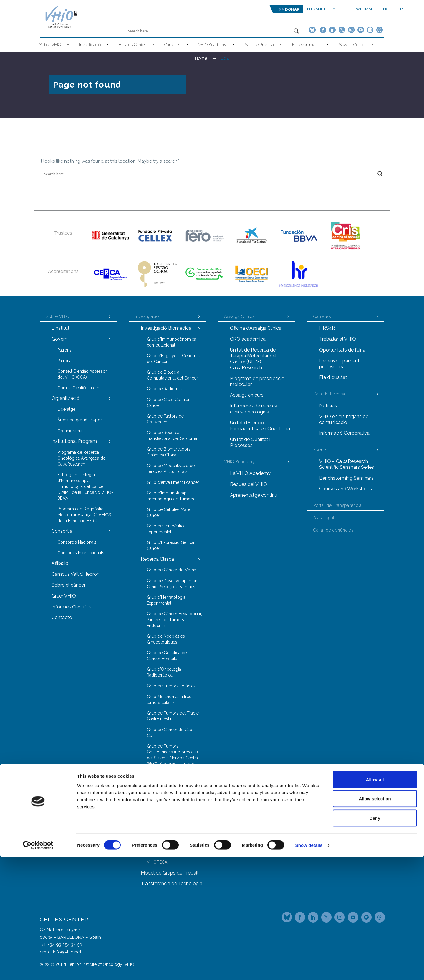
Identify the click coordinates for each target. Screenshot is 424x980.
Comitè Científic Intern (78, 388)
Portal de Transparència (337, 505)
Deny (375, 941)
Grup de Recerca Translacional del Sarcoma (172, 435)
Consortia (62, 531)
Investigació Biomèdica (166, 328)
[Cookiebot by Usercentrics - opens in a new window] (38, 969)
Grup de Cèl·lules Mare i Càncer (169, 512)
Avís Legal (324, 518)
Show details (309, 968)
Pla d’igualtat (333, 377)
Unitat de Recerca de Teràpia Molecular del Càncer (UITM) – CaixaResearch (253, 359)
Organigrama (70, 431)
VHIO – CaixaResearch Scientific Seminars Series (347, 464)
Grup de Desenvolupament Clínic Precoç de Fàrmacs (173, 584)
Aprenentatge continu (254, 495)
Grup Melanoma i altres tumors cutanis (169, 699)
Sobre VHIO (50, 45)
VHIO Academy (212, 45)
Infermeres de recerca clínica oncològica (254, 409)
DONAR (292, 9)
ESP (399, 9)
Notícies (328, 406)
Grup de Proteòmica (166, 835)
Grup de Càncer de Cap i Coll (170, 732)
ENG (385, 9)
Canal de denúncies (333, 530)
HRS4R (327, 328)
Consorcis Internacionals (81, 553)
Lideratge (66, 409)
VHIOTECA (157, 862)
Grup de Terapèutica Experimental (166, 529)
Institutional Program (74, 441)
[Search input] (209, 31)
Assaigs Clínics (132, 45)
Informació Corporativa (344, 433)
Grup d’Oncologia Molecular (174, 824)
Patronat (65, 361)
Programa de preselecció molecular (257, 381)
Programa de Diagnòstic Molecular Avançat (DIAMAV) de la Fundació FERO (84, 515)
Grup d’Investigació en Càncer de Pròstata (168, 783)
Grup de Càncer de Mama (171, 570)
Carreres (172, 45)
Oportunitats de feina (342, 350)
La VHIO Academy (250, 473)
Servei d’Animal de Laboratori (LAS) (174, 849)
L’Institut (61, 328)
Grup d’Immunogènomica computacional (171, 342)
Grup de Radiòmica (165, 389)
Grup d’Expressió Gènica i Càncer (171, 545)
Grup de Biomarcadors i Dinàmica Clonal (170, 452)
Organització (66, 398)
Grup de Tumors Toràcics (171, 686)
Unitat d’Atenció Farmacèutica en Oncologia (260, 426)
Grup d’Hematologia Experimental (166, 600)
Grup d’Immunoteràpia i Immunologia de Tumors (170, 496)
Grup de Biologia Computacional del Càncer (172, 375)
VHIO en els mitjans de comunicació (344, 419)
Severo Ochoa (352, 45)
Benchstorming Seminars (346, 478)
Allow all (375, 903)
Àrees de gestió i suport (80, 420)
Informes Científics (72, 607)
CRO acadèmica (248, 339)
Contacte (62, 617)
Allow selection (375, 922)
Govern (59, 339)
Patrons (64, 350)
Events (320, 450)
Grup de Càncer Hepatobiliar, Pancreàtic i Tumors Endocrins (174, 620)
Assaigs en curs (247, 395)
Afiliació (60, 563)
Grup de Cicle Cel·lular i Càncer (169, 402)
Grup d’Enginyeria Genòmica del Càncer (174, 359)
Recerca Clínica (157, 559)
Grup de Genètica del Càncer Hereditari (167, 656)
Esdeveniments (307, 45)
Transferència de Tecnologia (172, 884)
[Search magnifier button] (296, 31)
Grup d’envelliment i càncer (173, 482)
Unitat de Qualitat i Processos (250, 442)
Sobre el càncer (68, 585)
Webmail (365, 9)
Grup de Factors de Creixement (165, 419)
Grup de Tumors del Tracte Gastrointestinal (173, 716)
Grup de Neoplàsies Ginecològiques (166, 639)
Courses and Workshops (346, 489)
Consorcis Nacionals (77, 542)
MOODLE (341, 9)
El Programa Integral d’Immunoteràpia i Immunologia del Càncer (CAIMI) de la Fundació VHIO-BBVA (85, 486)
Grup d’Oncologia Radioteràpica (164, 672)
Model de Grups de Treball (170, 873)
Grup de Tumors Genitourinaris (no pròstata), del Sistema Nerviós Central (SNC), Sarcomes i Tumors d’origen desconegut (173, 758)
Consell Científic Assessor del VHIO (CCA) (82, 374)
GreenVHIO (64, 596)
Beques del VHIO (249, 484)
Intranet (316, 9)
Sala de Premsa (259, 45)
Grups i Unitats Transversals (171, 797)
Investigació (90, 45)
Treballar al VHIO (338, 339)
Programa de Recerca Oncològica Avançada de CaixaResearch (81, 458)
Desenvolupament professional (339, 364)
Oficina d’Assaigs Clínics (256, 328)
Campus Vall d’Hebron (76, 574)
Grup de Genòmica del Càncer (169, 811)
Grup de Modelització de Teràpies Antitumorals (171, 468)
